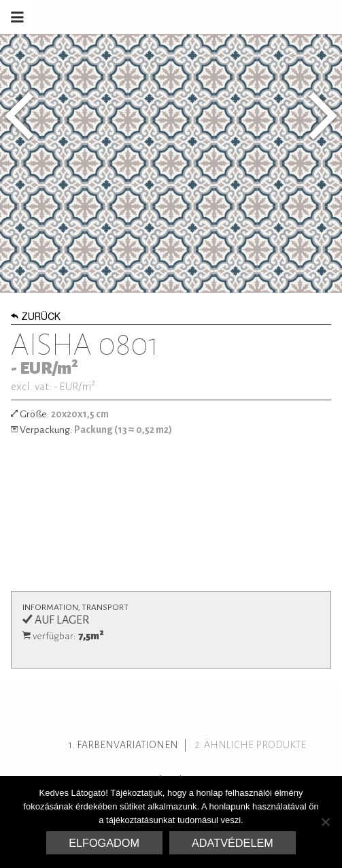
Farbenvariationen (127, 745)
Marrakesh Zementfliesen (239, 17)
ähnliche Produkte (255, 745)
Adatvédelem (233, 843)
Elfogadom (104, 843)
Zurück (36, 318)
